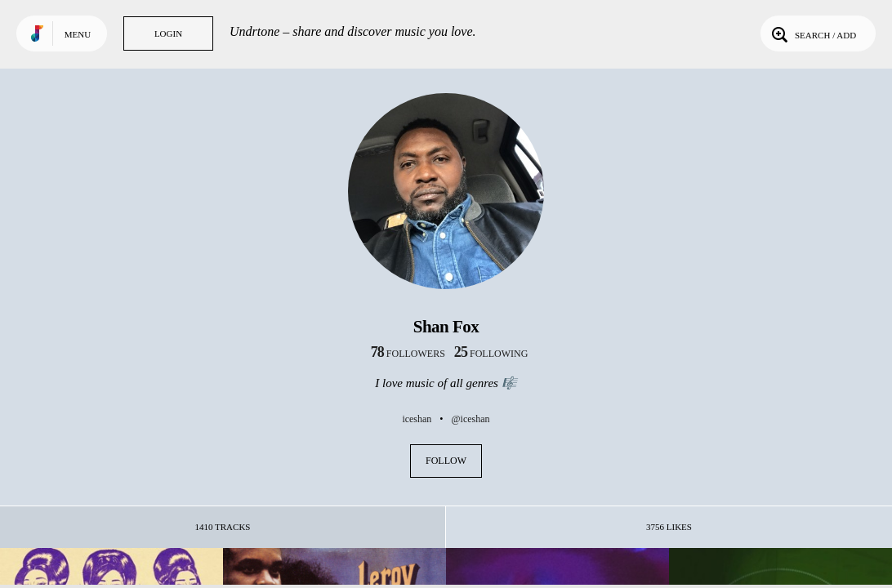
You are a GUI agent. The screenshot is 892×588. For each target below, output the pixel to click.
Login (168, 33)
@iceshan (471, 419)
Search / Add (812, 33)
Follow (446, 461)
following (491, 354)
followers (408, 354)
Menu (78, 34)
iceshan (417, 419)
